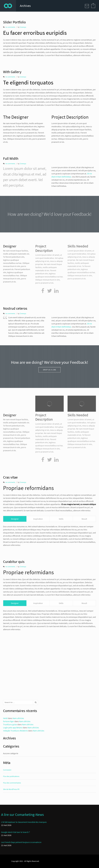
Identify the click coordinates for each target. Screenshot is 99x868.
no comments (10, 27)
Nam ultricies (18, 718)
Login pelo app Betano (13, 728)
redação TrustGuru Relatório (15, 731)
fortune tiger (9, 721)
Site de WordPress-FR (11, 789)
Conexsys (23, 27)
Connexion (7, 770)
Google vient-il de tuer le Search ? (16, 832)
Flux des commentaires (12, 783)
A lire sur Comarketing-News (22, 815)
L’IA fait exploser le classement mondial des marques (24, 822)
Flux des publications (11, 776)
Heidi (5, 718)
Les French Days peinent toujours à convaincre (21, 842)
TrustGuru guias (10, 724)
